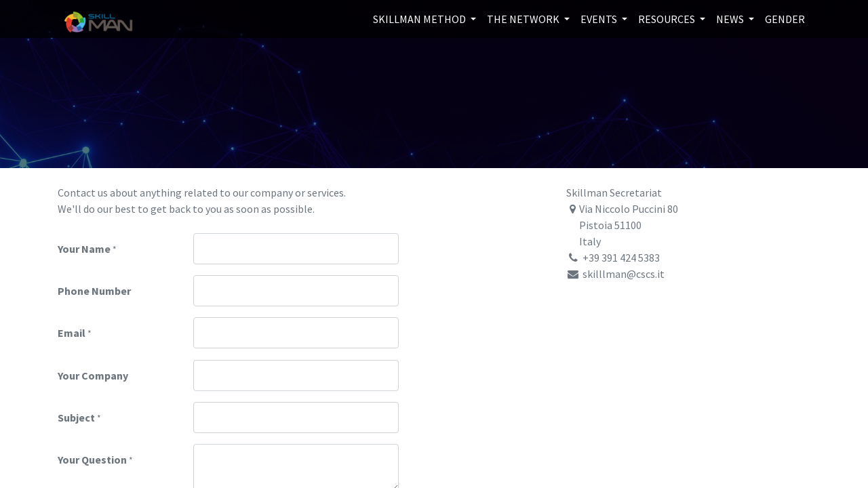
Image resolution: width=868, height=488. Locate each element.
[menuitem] (785, 19)
